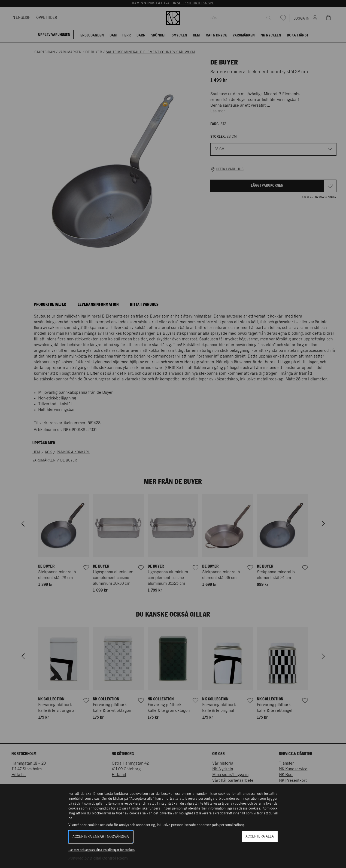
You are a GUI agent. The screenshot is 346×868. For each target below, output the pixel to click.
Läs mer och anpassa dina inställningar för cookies (101, 850)
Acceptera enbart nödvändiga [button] (101, 837)
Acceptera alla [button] (260, 837)
